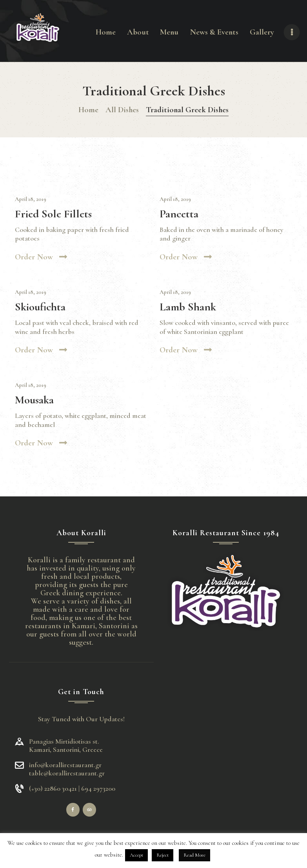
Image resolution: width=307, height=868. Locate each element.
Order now (34, 257)
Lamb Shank (188, 307)
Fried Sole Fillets (53, 214)
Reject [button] (163, 855)
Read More (194, 855)
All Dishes (122, 110)
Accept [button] (136, 855)
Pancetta (179, 214)
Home (88, 110)
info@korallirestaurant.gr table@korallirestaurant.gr (67, 769)
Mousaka (34, 400)
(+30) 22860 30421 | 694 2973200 (72, 789)
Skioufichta (40, 307)
